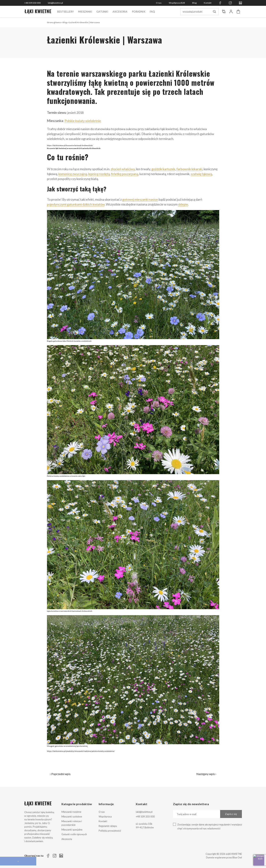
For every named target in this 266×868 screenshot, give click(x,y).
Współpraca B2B (177, 3)
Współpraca (105, 817)
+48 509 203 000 (32, 3)
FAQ (152, 12)
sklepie (183, 204)
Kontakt (208, 3)
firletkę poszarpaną (125, 174)
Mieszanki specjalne (72, 830)
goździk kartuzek (163, 169)
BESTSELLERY (66, 12)
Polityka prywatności (110, 831)
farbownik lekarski (189, 169)
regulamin (225, 824)
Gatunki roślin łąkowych (74, 834)
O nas (159, 3)
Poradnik (139, 12)
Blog (194, 3)
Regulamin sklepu (108, 826)
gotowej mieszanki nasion (140, 199)
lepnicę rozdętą (99, 174)
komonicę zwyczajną (73, 174)
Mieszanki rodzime (71, 812)
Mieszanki (85, 12)
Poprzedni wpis (61, 774)
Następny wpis (206, 774)
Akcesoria (120, 12)
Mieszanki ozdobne (72, 817)
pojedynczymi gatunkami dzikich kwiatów (76, 204)
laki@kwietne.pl (55, 3)
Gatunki (102, 12)
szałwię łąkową (201, 174)
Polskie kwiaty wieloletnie (83, 121)
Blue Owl (237, 857)
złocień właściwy (123, 169)
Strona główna (54, 22)
